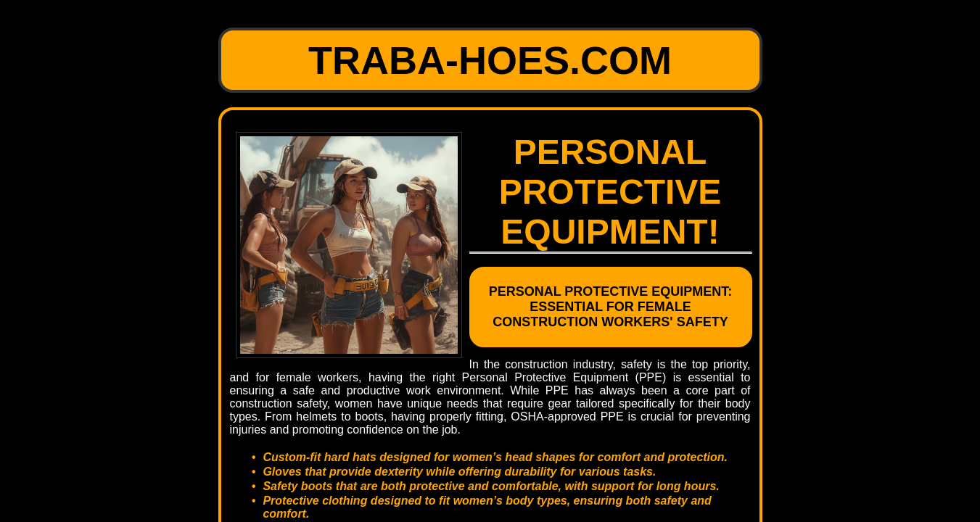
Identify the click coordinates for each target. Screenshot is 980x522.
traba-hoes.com (490, 60)
